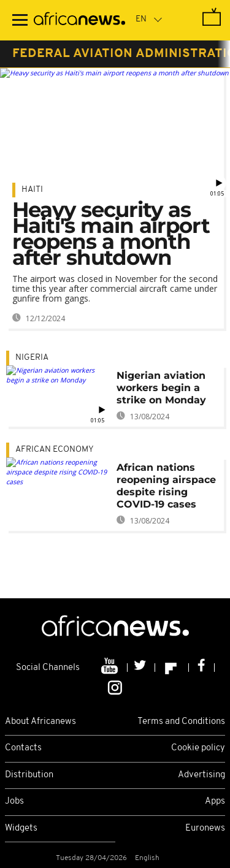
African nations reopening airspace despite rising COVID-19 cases (166, 486)
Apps (215, 801)
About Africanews (40, 722)
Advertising (201, 775)
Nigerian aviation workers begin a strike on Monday (161, 388)
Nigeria (32, 358)
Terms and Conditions (181, 722)
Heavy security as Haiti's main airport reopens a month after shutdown (111, 234)
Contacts (23, 748)
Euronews (205, 828)
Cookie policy (198, 748)
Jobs (14, 801)
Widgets (21, 828)
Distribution (29, 775)
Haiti (32, 190)
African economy (55, 450)
